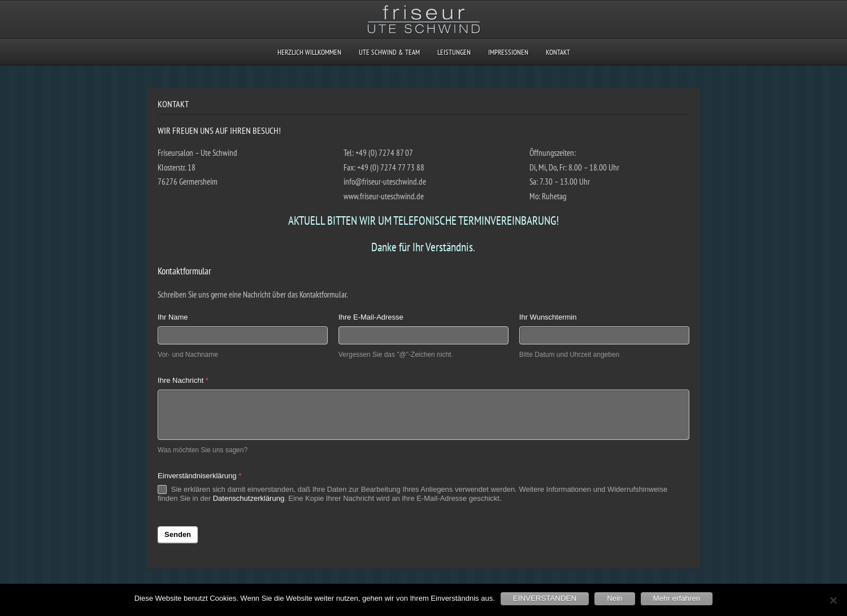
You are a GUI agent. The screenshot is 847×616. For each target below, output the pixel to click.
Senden (178, 534)
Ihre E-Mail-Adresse (371, 317)
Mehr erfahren (677, 598)
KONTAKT (558, 52)
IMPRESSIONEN (508, 52)
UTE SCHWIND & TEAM (389, 52)
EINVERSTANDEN (545, 598)
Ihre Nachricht (183, 380)
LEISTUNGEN (454, 52)
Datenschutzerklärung (249, 498)
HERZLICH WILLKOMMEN (309, 52)
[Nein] (833, 600)
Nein (614, 598)
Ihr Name (173, 317)
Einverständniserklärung (199, 476)
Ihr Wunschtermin (548, 317)
